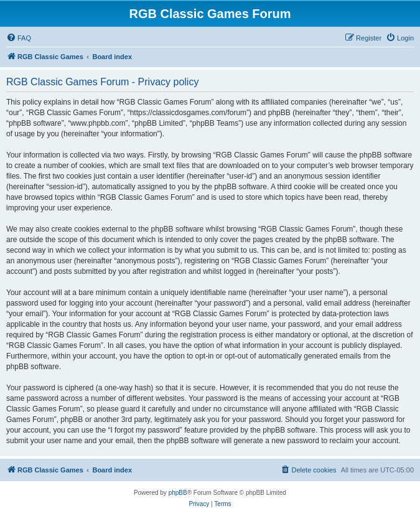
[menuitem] (19, 38)
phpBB (178, 493)
